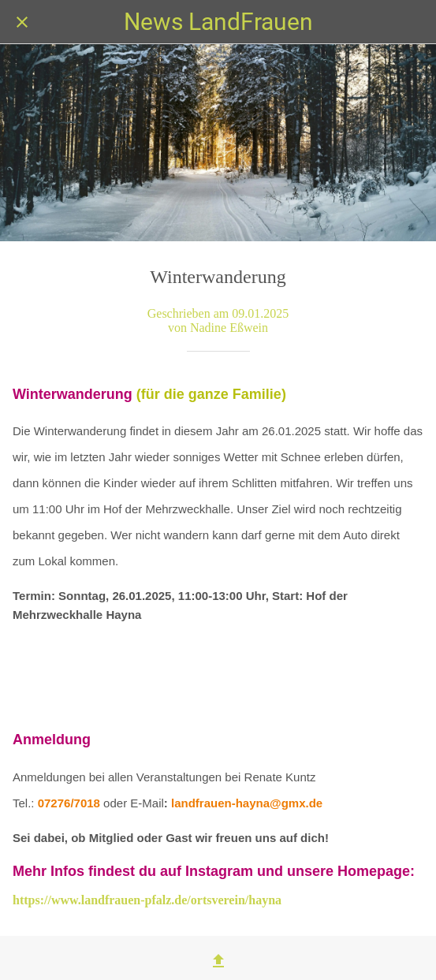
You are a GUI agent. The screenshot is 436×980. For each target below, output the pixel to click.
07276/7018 (69, 803)
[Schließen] (22, 22)
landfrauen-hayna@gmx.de (247, 803)
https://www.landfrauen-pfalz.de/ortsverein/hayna (147, 900)
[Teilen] (218, 961)
